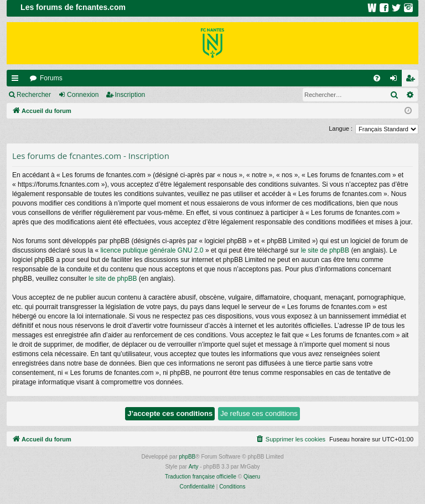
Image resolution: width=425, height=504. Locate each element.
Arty (194, 467)
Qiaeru (252, 477)
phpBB (187, 457)
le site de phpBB (325, 250)
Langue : (341, 128)
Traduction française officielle (201, 477)
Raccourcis (17, 80)
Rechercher (34, 95)
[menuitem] (377, 78)
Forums (51, 78)
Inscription (130, 95)
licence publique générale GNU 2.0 (152, 250)
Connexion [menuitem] (396, 80)
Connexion (83, 95)
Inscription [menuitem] (413, 80)
